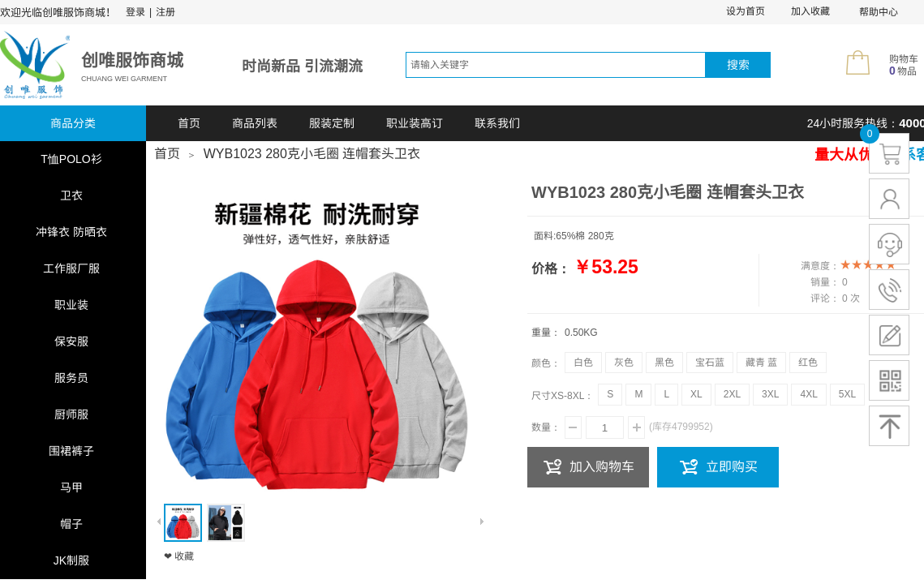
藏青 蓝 (761, 363)
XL (696, 394)
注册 (165, 12)
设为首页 (746, 11)
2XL (732, 394)
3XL (770, 394)
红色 (808, 363)
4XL (808, 394)
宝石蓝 (710, 363)
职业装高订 (415, 123)
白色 (583, 363)
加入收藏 (810, 11)
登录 (135, 12)
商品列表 (255, 123)
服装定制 (332, 123)
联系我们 (497, 123)
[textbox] (556, 65)
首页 (189, 123)
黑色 (664, 363)
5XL (847, 394)
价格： (551, 269)
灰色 (624, 363)
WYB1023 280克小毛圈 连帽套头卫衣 (312, 154)
